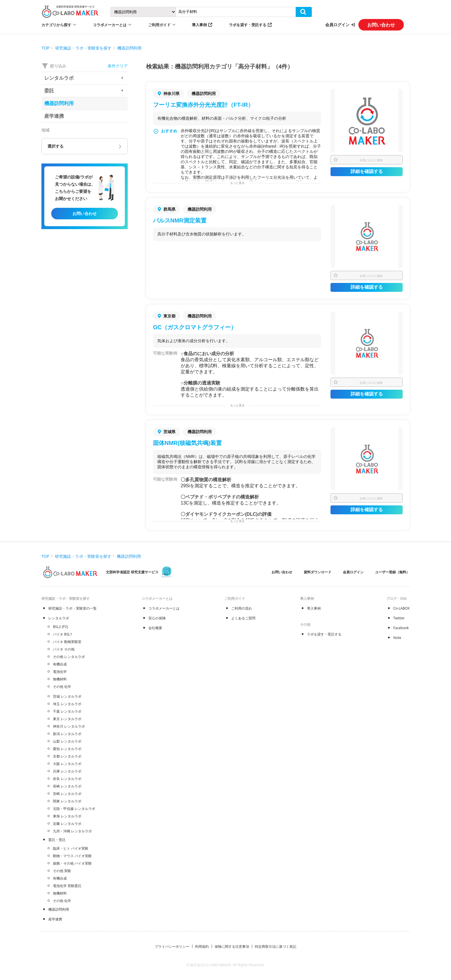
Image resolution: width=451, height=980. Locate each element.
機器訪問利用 (129, 48)
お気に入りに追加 (371, 160)
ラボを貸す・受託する (248, 25)
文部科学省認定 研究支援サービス (132, 572)
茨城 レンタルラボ (67, 696)
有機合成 (60, 664)
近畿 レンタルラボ (67, 824)
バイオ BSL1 (63, 634)
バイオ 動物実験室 (67, 642)
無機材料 (60, 679)
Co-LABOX (401, 608)
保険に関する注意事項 (232, 946)
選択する (56, 146)
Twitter (399, 618)
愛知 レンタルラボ (67, 749)
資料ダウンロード (318, 572)
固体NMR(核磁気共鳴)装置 (187, 443)
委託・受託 (57, 840)
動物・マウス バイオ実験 (72, 856)
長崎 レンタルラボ (67, 786)
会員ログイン (337, 25)
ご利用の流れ (242, 608)
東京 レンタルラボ (67, 719)
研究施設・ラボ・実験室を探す (83, 48)
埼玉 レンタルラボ (67, 704)
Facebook (401, 628)
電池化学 (60, 672)
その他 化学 (62, 687)
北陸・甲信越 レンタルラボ (74, 809)
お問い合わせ (381, 25)
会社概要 (155, 628)
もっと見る (237, 183)
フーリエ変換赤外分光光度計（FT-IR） (203, 105)
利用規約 (202, 946)
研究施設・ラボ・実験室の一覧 (72, 608)
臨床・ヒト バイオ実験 (71, 848)
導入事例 (199, 25)
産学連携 (55, 919)
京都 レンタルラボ (67, 756)
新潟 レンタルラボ (67, 734)
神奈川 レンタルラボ (69, 726)
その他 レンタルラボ (69, 657)
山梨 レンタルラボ (67, 741)
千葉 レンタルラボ (67, 711)
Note (397, 638)
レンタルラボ (59, 618)
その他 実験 (62, 871)
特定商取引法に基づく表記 (276, 946)
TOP (46, 48)
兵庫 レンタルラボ (67, 771)
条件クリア (118, 66)
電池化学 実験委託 (67, 886)
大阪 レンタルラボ (67, 764)
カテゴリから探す (56, 25)
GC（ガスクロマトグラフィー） (195, 327)
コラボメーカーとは (164, 608)
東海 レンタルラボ (67, 816)
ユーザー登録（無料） (392, 572)
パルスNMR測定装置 (180, 220)
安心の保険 (157, 618)
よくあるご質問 (243, 618)
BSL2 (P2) (60, 627)
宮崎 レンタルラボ (67, 794)
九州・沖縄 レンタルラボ (72, 831)
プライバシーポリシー (172, 946)
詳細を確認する (367, 171)
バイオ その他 (64, 649)
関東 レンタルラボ (67, 801)
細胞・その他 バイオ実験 (72, 863)
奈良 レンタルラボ (67, 779)
